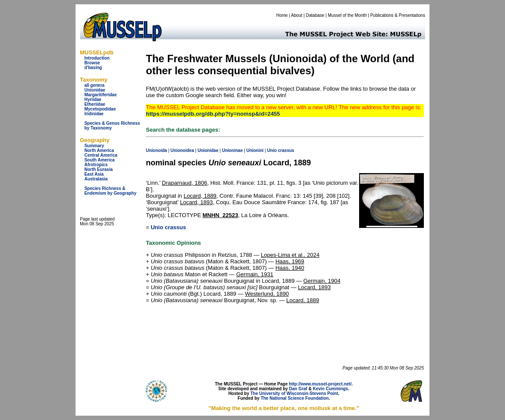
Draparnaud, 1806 (185, 183)
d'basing (93, 68)
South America (99, 160)
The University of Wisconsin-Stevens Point (294, 393)
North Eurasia (98, 169)
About (297, 15)
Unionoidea (182, 150)
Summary (94, 146)
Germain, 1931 (255, 274)
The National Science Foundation (295, 398)
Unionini (255, 150)
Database (315, 15)
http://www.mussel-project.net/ (320, 384)
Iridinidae (94, 114)
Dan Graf (298, 389)
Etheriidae (95, 104)
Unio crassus (168, 227)
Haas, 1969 (290, 261)
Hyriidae (93, 99)
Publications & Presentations (398, 15)
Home (282, 15)
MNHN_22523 (220, 215)
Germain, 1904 (322, 281)
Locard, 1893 (196, 202)
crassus (286, 150)
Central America (101, 155)
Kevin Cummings (331, 389)
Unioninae (232, 150)
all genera (94, 85)
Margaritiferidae (100, 95)
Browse (92, 63)
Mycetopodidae (100, 109)
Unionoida (156, 150)
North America (99, 150)
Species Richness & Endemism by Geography (110, 191)
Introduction (97, 58)
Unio (272, 150)
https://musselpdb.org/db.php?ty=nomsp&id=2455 (213, 114)
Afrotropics (96, 165)
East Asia (94, 174)
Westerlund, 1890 (267, 294)
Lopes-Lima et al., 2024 (290, 255)
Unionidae (95, 90)
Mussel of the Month (347, 15)
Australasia (96, 179)
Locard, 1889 (200, 196)
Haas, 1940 (290, 268)
